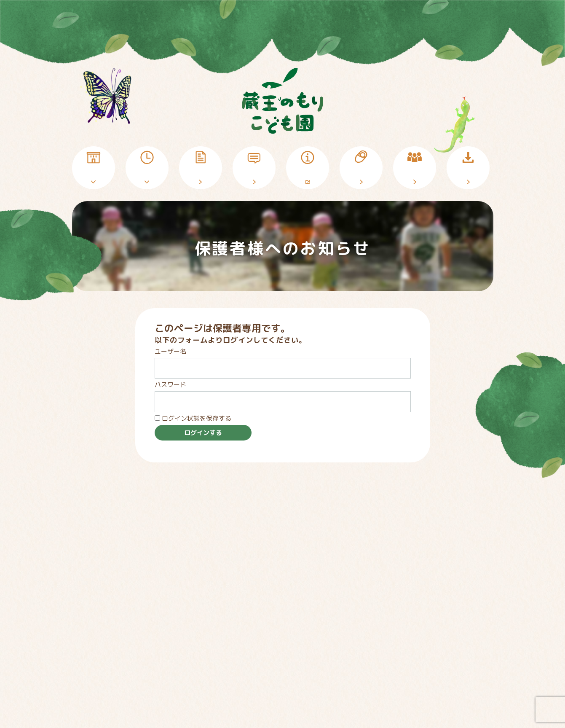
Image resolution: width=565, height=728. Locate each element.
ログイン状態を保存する (193, 418)
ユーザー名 (170, 351)
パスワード (170, 385)
